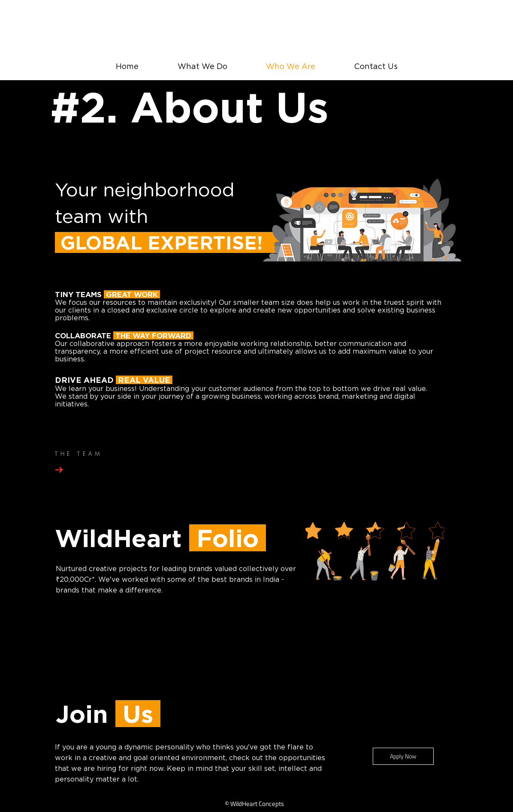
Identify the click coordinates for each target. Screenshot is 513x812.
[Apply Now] (403, 756)
